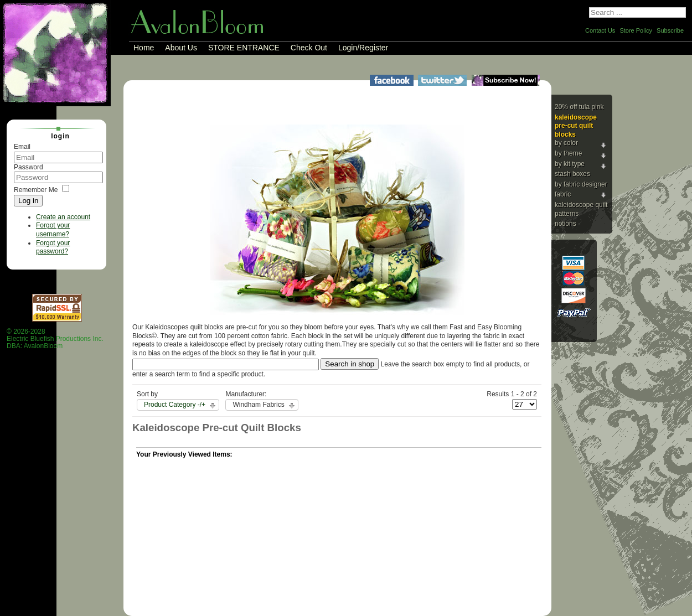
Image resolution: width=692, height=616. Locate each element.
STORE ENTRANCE (244, 48)
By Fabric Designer (581, 184)
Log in (28, 201)
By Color (566, 143)
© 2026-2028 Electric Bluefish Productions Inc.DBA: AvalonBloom (55, 339)
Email (22, 147)
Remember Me (36, 190)
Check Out (309, 48)
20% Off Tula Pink (579, 107)
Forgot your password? (53, 247)
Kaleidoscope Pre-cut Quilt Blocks (576, 126)
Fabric (563, 194)
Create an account (63, 217)
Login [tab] (56, 136)
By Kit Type (570, 164)
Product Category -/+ (175, 405)
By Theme (568, 153)
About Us (181, 48)
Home (144, 48)
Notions (566, 224)
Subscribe (670, 30)
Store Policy (636, 30)
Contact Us (600, 30)
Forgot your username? (53, 230)
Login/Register (363, 48)
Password (29, 167)
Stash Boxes (572, 174)
